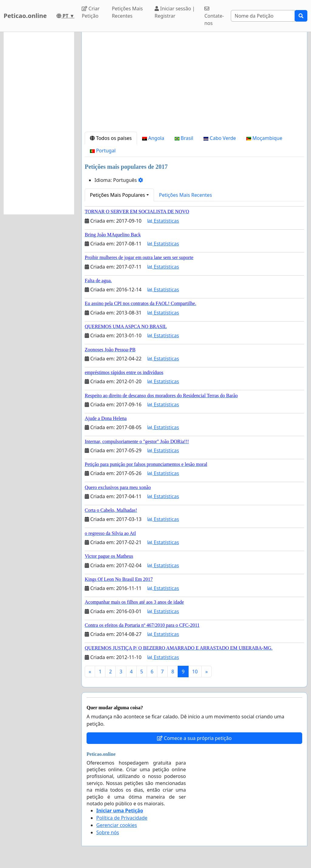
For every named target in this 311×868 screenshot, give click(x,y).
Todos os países (111, 138)
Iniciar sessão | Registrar (175, 12)
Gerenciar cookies (117, 825)
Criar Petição (91, 12)
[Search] (263, 16)
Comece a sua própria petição (194, 738)
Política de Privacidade (122, 818)
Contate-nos (214, 16)
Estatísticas (163, 221)
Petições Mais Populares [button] (117, 195)
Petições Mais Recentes (127, 12)
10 (195, 672)
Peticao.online (25, 16)
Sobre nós (108, 832)
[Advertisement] (194, 84)
